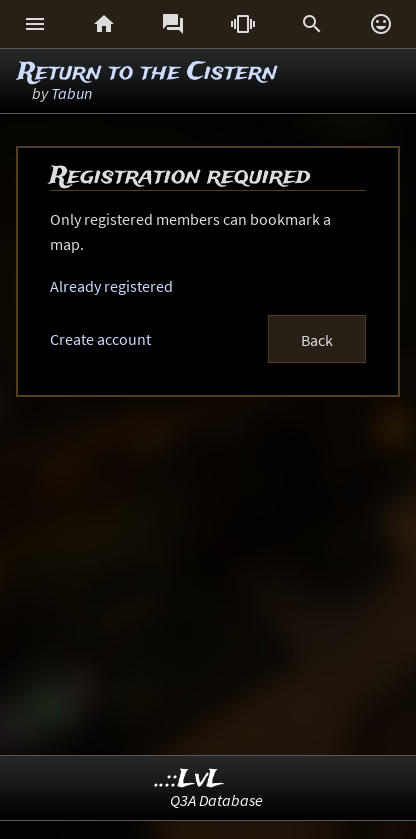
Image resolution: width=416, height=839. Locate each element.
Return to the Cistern (147, 72)
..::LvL (189, 779)
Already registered (111, 286)
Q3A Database (216, 800)
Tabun (71, 93)
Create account (100, 339)
